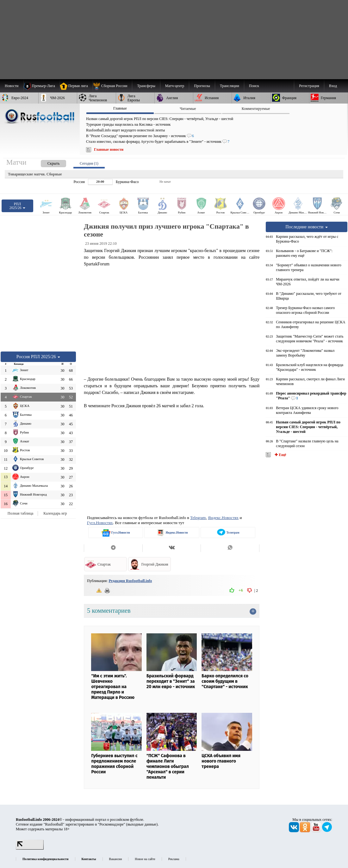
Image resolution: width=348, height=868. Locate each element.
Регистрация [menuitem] (309, 86)
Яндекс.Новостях (223, 518)
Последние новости (307, 227)
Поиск (254, 86)
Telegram (198, 518)
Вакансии (116, 859)
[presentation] (47, 162)
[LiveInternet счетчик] (30, 848)
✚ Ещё (280, 455)
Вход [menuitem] (333, 86)
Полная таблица (20, 513)
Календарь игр (55, 513)
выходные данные (142, 824)
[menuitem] (112, 86)
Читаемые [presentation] (188, 109)
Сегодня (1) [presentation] (89, 163)
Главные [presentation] (120, 108)
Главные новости (109, 149)
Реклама (174, 859)
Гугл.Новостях (100, 523)
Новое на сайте (145, 859)
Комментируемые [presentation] (256, 109)
